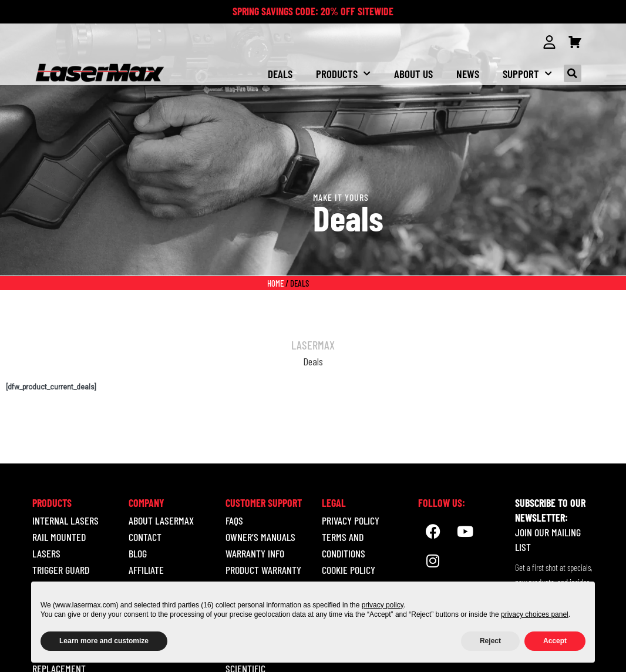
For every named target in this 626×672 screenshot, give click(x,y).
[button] (573, 73)
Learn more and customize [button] (104, 641)
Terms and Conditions (344, 545)
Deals (280, 73)
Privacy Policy (351, 520)
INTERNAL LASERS (65, 520)
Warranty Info (255, 553)
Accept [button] (555, 641)
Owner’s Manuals (260, 537)
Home (275, 283)
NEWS (468, 73)
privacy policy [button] (383, 605)
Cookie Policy (349, 570)
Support (527, 73)
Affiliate (146, 570)
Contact (145, 537)
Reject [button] (490, 641)
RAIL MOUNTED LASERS (59, 545)
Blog (138, 553)
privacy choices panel (535, 614)
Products (343, 73)
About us (413, 73)
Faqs (234, 520)
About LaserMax (161, 520)
